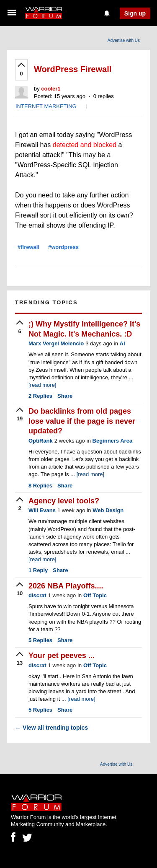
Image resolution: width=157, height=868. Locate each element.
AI (122, 343)
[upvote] (21, 70)
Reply (38, 570)
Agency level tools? (64, 501)
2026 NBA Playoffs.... (66, 586)
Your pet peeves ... (62, 656)
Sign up (135, 13)
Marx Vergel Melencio (56, 343)
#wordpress (63, 247)
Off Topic (95, 595)
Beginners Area (113, 441)
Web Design (108, 510)
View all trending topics (51, 728)
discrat (37, 595)
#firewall (28, 247)
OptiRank (41, 441)
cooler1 (51, 89)
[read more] (42, 385)
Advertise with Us (124, 40)
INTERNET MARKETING (46, 106)
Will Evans (42, 510)
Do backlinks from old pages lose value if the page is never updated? (82, 421)
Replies (40, 396)
